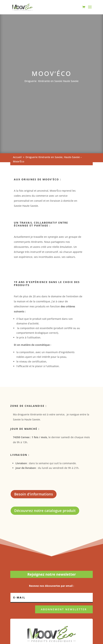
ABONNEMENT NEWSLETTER (64, 609)
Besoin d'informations (34, 494)
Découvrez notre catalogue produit (45, 511)
